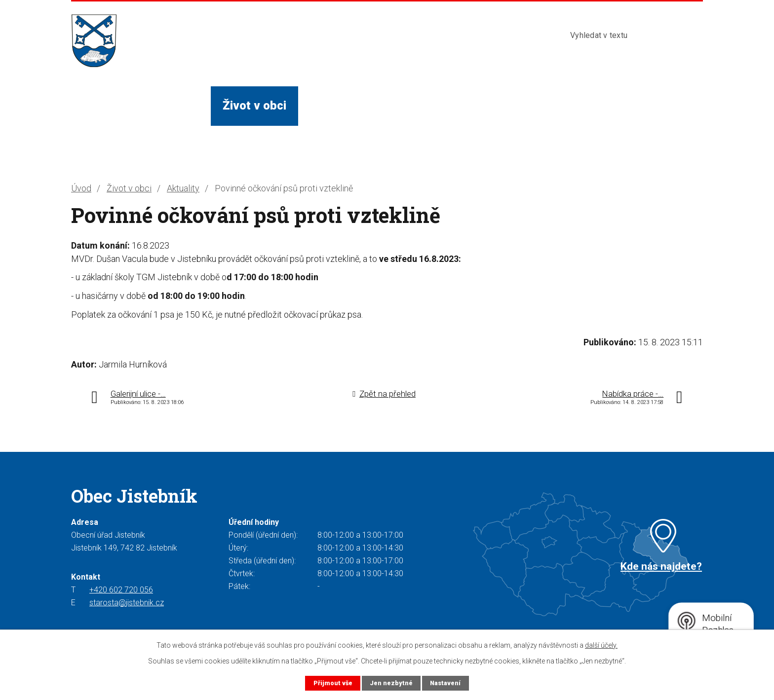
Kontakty (514, 106)
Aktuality (183, 188)
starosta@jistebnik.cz (127, 603)
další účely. (601, 645)
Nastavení (445, 683)
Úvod (97, 106)
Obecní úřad (167, 106)
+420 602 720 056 (121, 590)
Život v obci (254, 106)
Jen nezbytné (391, 683)
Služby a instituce (357, 106)
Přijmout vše (332, 683)
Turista (447, 106)
